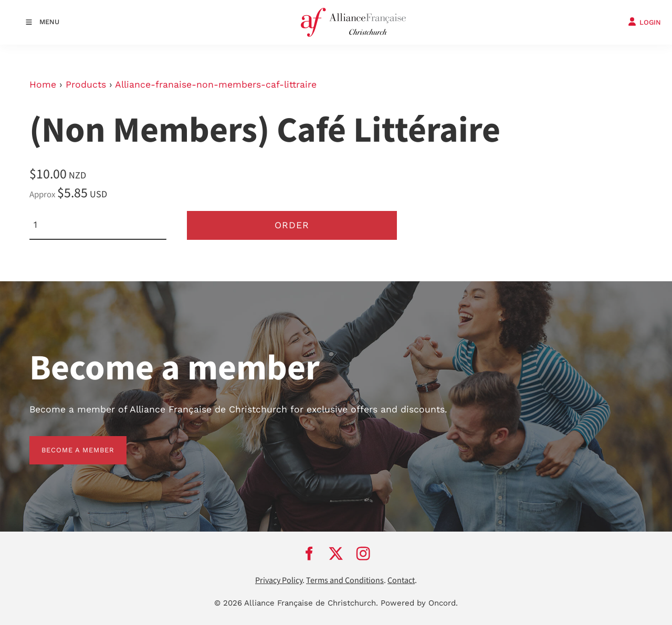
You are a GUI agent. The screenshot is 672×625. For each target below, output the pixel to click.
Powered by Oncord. (419, 603)
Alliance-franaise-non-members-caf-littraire (216, 84)
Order (292, 225)
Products (86, 84)
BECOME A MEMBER (66, 442)
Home (43, 84)
